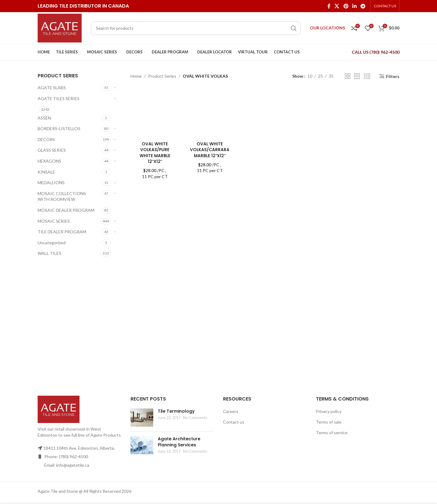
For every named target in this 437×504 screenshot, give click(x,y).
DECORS (46, 139)
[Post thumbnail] (142, 418)
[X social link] (337, 6)
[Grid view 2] (348, 76)
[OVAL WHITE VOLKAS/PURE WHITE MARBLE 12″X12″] (155, 114)
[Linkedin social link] (354, 6)
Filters (393, 76)
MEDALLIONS (51, 183)
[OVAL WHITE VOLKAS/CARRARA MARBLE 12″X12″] (210, 114)
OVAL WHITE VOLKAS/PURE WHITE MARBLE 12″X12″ (155, 153)
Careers (231, 411)
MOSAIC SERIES (54, 221)
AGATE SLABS (52, 88)
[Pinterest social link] (346, 6)
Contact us (234, 422)
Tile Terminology (176, 411)
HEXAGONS (49, 161)
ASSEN (44, 118)
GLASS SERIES (52, 150)
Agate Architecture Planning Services (179, 442)
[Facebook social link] (329, 6)
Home (136, 76)
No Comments (195, 418)
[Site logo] (60, 27)
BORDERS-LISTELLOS (59, 129)
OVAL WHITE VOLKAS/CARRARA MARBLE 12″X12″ (210, 150)
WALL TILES (49, 253)
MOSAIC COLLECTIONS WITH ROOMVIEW (62, 196)
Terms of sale (329, 422)
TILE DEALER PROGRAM (62, 232)
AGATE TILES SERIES (59, 98)
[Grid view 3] (357, 76)
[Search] (196, 28)
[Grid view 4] (367, 76)
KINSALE (46, 172)
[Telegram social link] (363, 6)
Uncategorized (52, 243)
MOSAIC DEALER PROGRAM (66, 210)
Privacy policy (329, 411)
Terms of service (332, 433)
